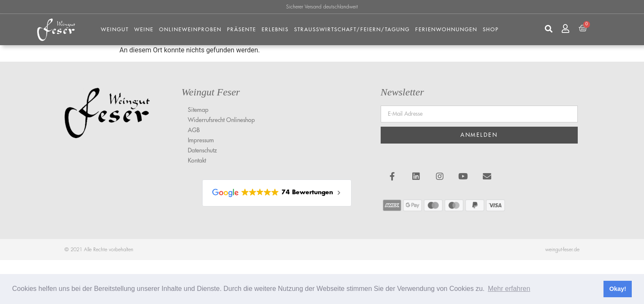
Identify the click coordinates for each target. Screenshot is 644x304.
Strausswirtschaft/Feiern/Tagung (352, 30)
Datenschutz (202, 150)
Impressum (201, 140)
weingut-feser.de (562, 250)
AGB (194, 130)
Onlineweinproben (190, 30)
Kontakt (197, 160)
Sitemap (198, 110)
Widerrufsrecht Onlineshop (221, 120)
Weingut (115, 30)
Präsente (242, 30)
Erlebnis (275, 30)
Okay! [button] (618, 289)
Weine (144, 30)
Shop (491, 30)
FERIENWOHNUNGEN (446, 30)
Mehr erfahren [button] (509, 289)
